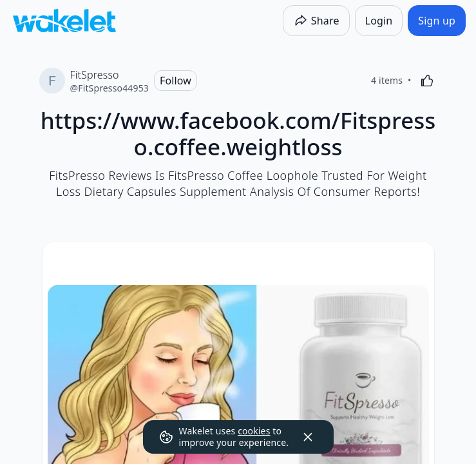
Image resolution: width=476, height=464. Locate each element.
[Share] (316, 21)
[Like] (427, 81)
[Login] (379, 21)
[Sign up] (437, 21)
